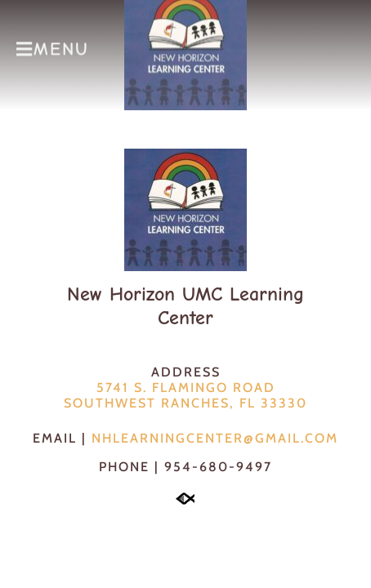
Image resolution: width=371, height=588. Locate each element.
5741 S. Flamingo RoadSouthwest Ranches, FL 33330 (185, 395)
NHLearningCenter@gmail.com (215, 438)
